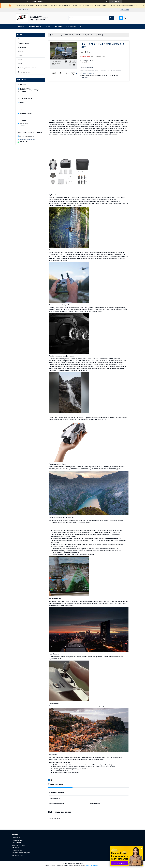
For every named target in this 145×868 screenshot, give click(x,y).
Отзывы (20, 64)
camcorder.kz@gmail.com (27, 139)
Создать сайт (35, 1)
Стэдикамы (16, 848)
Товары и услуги (34, 27)
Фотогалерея (22, 39)
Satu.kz (81, 863)
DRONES (68, 35)
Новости (20, 51)
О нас (49, 27)
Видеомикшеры (17, 850)
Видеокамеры (17, 838)
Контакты (58, 27)
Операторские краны (19, 845)
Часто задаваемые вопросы (27, 68)
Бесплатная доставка (87, 67)
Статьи (20, 55)
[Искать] (111, 18)
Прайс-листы (22, 47)
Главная (21, 27)
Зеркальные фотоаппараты (21, 853)
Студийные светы (18, 855)
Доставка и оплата (74, 27)
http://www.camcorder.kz (27, 136)
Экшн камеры (16, 843)
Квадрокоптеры (17, 840)
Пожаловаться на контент (93, 865)
